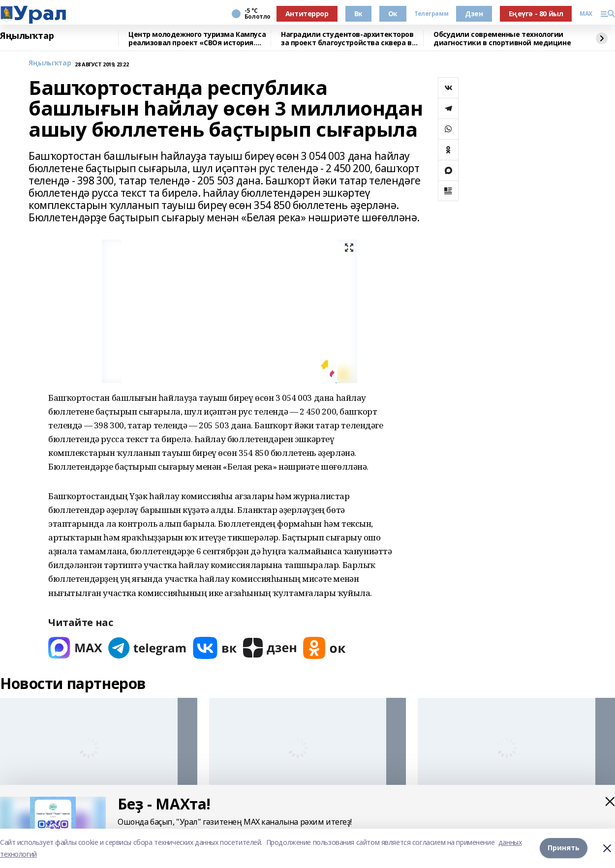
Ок (393, 14)
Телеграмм (431, 14)
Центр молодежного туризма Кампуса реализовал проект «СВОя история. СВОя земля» (197, 39)
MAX (586, 14)
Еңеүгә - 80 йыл (536, 14)
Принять (564, 848)
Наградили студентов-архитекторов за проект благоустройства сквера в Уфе (347, 39)
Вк (358, 14)
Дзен (474, 14)
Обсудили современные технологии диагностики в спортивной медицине (502, 39)
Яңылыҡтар (27, 36)
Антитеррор (307, 14)
